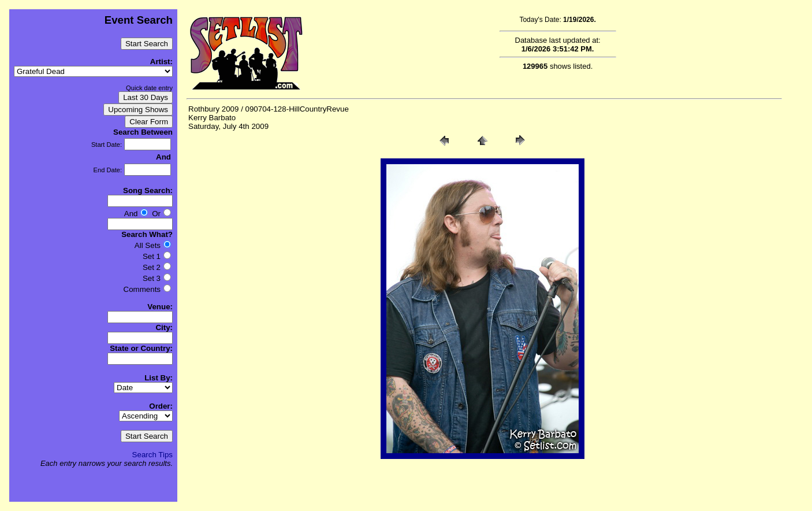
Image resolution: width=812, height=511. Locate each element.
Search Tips (152, 455)
